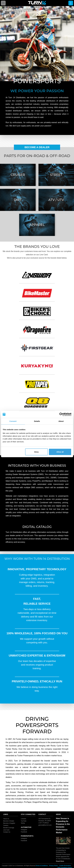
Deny (37, 452)
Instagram (24, 830)
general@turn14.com (45, 825)
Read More (60, 861)
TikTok (23, 823)
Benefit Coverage (9, 828)
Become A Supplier (9, 823)
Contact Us (7, 832)
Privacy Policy (54, 866)
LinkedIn (23, 819)
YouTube (24, 821)
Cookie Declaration (65, 866)
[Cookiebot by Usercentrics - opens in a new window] (61, 414)
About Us (6, 819)
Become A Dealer (37, 147)
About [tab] (61, 421)
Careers (6, 825)
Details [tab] (37, 421)
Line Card (6, 830)
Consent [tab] (13, 421)
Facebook (24, 832)
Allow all (60, 452)
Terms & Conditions (42, 866)
